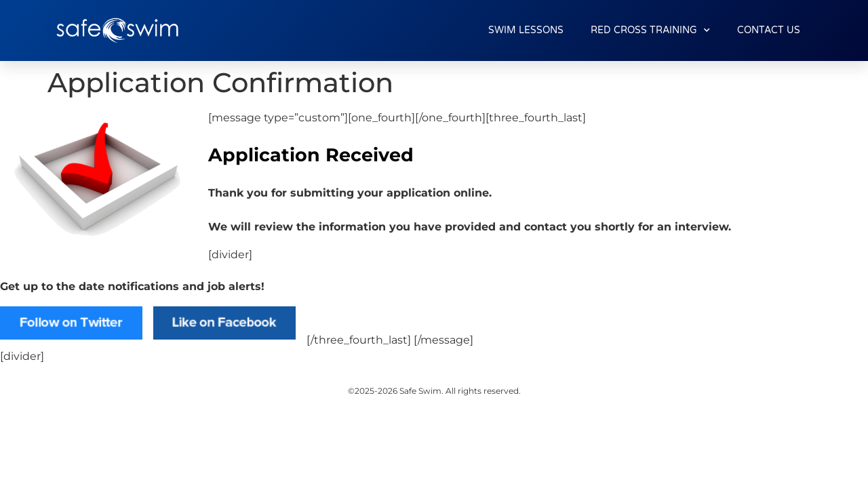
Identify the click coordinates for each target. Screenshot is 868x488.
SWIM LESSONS (526, 30)
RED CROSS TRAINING (650, 30)
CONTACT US (769, 30)
